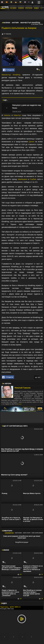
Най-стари (27, 533)
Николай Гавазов (23, 388)
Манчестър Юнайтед (11, 75)
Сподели (9, 70)
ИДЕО (4, 603)
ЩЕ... (5, 100)
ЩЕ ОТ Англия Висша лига (15, 426)
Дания (32, 142)
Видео (36, 8)
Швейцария (23, 179)
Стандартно (9, 533)
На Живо (13, 8)
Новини (21, 8)
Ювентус (17, 115)
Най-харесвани (37, 533)
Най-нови (18, 533)
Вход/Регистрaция (22, 542)
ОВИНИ (5, 550)
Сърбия (33, 179)
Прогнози (29, 8)
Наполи (7, 115)
